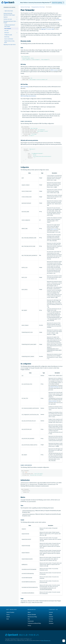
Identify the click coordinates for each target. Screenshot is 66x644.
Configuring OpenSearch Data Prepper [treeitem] (10, 26)
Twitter (51, 615)
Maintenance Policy (32, 617)
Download (47, 3)
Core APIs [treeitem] (6, 31)
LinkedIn (51, 617)
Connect (51, 612)
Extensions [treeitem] (7, 33)
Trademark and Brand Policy (34, 623)
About (22, 3)
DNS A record (54, 70)
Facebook (51, 623)
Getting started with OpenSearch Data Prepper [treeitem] (9, 14)
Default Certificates (54, 387)
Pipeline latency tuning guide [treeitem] (9, 42)
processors (59, 20)
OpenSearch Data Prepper (9, 7)
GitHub (8, 617)
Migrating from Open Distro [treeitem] (10, 45)
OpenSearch (8, 3)
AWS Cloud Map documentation (28, 96)
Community (31, 3)
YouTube (51, 619)
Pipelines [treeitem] (6, 17)
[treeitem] (17, 17)
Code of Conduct (10, 612)
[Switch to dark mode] (51, 2)
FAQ (29, 619)
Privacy (29, 625)
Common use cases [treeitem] (8, 19)
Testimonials (31, 621)
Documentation (38, 3)
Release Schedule (32, 615)
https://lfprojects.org (46, 641)
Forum (8, 615)
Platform (26, 3)
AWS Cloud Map (24, 87)
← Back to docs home (8, 11)
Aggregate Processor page (48, 29)
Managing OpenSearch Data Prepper (38, 7)
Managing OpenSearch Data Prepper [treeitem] (10, 22)
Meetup (51, 621)
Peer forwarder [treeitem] (8, 28)
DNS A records (54, 229)
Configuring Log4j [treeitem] (8, 35)
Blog (43, 3)
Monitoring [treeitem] (7, 37)
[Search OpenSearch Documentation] (58, 3)
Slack (8, 619)
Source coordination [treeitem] (9, 39)
